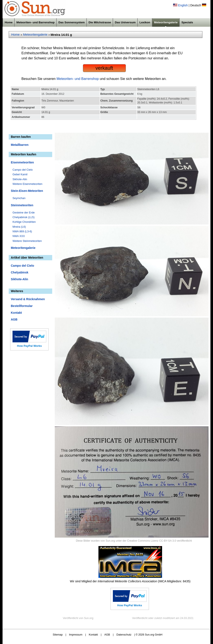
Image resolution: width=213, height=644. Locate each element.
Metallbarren (20, 145)
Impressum (76, 635)
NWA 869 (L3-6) (22, 231)
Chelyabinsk (20, 272)
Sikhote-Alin (20, 179)
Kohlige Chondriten (24, 222)
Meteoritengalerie (166, 22)
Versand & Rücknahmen (28, 299)
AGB (14, 319)
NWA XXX (19, 236)
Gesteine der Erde (24, 213)
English (183, 5)
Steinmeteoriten (22, 205)
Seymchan (19, 198)
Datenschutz (124, 635)
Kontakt (16, 313)
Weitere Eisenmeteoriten (27, 184)
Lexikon (145, 22)
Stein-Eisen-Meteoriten (27, 191)
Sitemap (58, 635)
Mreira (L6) (19, 227)
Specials (187, 22)
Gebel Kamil (20, 174)
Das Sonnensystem (71, 22)
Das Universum (125, 22)
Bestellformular (22, 306)
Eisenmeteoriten (22, 162)
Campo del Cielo (23, 170)
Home (9, 22)
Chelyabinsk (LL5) (24, 217)
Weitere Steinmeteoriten (27, 241)
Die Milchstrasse (100, 22)
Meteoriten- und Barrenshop (35, 22)
